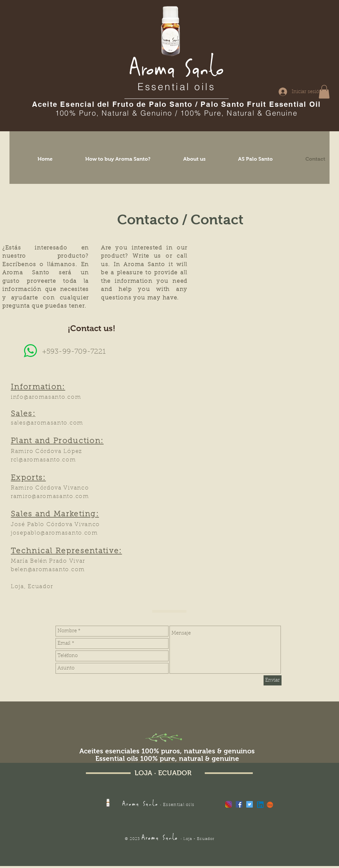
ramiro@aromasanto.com (50, 497)
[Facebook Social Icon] (239, 804)
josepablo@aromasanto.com (54, 533)
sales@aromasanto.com (47, 423)
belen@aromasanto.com (48, 570)
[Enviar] (273, 680)
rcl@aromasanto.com (43, 460)
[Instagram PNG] (229, 804)
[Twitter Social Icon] (250, 804)
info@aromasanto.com (46, 397)
